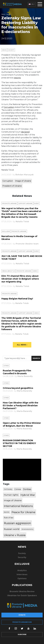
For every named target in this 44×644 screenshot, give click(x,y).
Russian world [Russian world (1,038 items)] (12, 529)
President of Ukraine (12, 186)
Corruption (9, 107)
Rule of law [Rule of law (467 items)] (9, 518)
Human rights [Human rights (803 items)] (11, 495)
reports (17, 78)
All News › (22, 345)
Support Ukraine (25, 203)
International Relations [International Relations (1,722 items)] (18, 506)
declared (25, 132)
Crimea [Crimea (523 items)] (18, 489)
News (3, 14)
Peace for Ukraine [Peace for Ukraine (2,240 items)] (23, 512)
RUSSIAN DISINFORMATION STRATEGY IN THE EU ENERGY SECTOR (19, 443)
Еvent (36, 203)
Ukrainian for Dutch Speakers (22, 595)
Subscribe (22, 634)
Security (22, 557)
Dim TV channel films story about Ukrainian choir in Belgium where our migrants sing (20, 279)
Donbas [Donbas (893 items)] (27, 489)
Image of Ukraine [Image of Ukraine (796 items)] (13, 500)
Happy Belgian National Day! (17, 299)
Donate (22, 615)
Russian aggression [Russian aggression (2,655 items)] (17, 523)
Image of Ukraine (23, 181)
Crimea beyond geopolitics (18, 388)
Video (35, 271)
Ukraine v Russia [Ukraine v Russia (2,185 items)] (15, 535)
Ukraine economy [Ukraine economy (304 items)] (27, 529)
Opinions (22, 579)
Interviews (22, 574)
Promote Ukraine (9, 203)
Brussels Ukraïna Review (22, 591)
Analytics (22, 570)
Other (6, 366)
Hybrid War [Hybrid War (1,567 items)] (28, 495)
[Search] (17, 358)
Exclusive (6, 231)
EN (31, 4)
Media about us (8, 271)
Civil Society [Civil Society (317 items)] (8, 489)
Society (9, 14)
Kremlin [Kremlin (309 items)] (7, 512)
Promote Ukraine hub (22, 622)
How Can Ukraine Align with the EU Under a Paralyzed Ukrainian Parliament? (21, 406)
